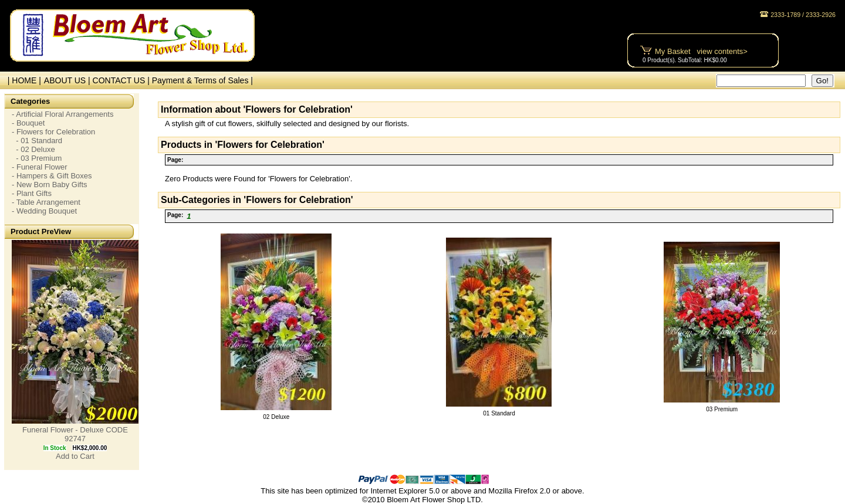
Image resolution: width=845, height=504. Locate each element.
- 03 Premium (37, 158)
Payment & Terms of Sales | (202, 80)
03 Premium (722, 409)
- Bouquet (28, 123)
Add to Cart (75, 456)
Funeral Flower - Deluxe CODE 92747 (75, 434)
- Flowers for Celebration (53, 132)
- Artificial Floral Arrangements (62, 114)
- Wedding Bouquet (44, 211)
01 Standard (499, 413)
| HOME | (22, 80)
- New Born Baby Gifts (50, 185)
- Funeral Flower (40, 167)
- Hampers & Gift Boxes (52, 176)
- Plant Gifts (32, 193)
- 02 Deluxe (33, 149)
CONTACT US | (122, 80)
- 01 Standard (37, 141)
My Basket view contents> (701, 51)
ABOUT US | (68, 80)
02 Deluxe (276, 417)
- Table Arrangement (46, 202)
